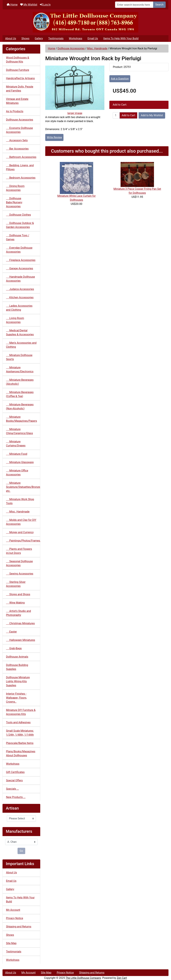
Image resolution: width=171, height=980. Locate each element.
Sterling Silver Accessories (16, 584)
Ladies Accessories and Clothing (19, 308)
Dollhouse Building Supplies (17, 667)
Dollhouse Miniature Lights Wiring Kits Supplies (18, 681)
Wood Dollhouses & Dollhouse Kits (18, 60)
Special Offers (14, 780)
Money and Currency (20, 532)
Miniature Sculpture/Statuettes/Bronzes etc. (23, 487)
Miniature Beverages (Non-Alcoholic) (20, 407)
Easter (11, 632)
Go (21, 851)
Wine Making (15, 603)
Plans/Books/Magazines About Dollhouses (21, 753)
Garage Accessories (20, 268)
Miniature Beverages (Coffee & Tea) (20, 394)
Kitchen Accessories (20, 297)
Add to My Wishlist (152, 115)
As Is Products (15, 111)
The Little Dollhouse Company (83, 978)
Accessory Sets (17, 140)
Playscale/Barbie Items (20, 743)
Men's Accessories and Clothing (21, 345)
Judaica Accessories (20, 289)
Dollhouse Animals (17, 657)
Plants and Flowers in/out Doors (19, 551)
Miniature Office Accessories (17, 473)
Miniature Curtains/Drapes (16, 444)
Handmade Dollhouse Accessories (20, 279)
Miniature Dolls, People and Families (20, 89)
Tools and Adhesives (18, 722)
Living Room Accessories (15, 320)
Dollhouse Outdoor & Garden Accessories (20, 225)
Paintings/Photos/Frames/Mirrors (23, 541)
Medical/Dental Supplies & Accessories (20, 332)
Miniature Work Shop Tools (20, 501)
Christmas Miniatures (20, 623)
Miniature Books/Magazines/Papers (21, 419)
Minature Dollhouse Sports (19, 357)
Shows (25, 38)
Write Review (54, 137)
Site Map (11, 943)
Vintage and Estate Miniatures (17, 101)
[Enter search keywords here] (134, 5)
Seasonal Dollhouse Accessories (19, 563)
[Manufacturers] (21, 842)
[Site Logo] (85, 22)
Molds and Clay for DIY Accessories (21, 522)
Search (159, 5)
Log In (45, 5)
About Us (11, 38)
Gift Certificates (15, 772)
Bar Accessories (17, 149)
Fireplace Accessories (21, 260)
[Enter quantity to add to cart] (116, 115)
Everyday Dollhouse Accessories (19, 250)
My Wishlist (29, 5)
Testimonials (56, 38)
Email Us (93, 38)
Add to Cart (129, 115)
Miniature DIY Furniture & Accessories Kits (21, 712)
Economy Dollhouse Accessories (19, 130)
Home (12, 5)
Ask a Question (120, 79)
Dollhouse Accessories (71, 48)
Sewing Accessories (20, 574)
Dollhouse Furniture (18, 70)
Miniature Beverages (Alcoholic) (20, 382)
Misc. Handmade (97, 48)
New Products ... (16, 797)
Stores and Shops (18, 594)
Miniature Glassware (20, 462)
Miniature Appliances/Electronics (20, 370)
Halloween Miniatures (21, 640)
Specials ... (12, 789)
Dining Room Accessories (15, 188)
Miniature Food (17, 454)
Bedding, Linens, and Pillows (20, 167)
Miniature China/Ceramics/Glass (19, 431)
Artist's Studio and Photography (18, 613)
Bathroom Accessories (21, 157)
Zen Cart (122, 978)
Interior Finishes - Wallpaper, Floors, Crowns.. (16, 698)
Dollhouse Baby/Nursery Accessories (14, 202)
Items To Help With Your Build (121, 38)
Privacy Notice (15, 918)
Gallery (39, 38)
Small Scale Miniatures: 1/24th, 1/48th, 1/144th (20, 733)
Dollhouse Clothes (18, 215)
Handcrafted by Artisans (20, 78)
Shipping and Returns (19, 927)
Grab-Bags (14, 648)
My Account (13, 910)
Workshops (75, 38)
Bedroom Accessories (21, 178)
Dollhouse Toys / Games (18, 237)
